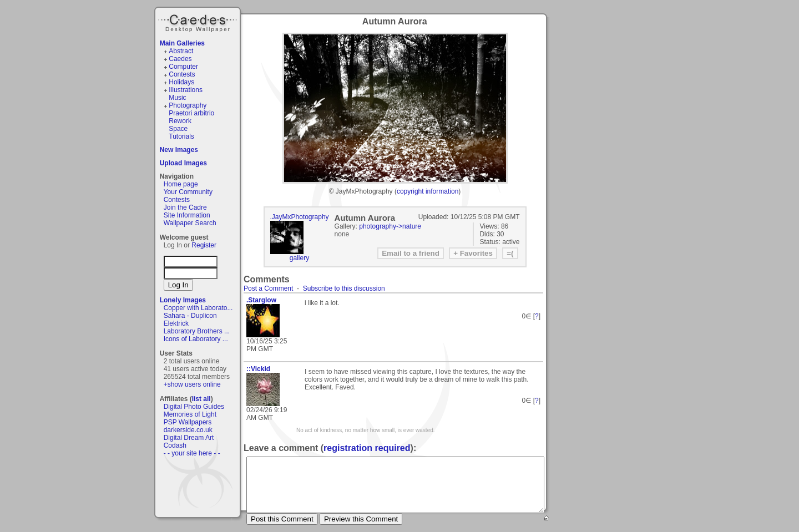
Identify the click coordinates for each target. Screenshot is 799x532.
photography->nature (390, 226)
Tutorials (181, 136)
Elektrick (176, 323)
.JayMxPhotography (300, 217)
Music (177, 98)
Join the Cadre (185, 207)
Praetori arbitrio (191, 113)
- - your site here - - (192, 453)
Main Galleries (182, 43)
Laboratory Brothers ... (197, 331)
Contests (182, 74)
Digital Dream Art (189, 438)
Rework (180, 121)
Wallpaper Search (190, 223)
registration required (367, 448)
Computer (183, 67)
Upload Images (183, 163)
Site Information (187, 215)
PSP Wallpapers (188, 422)
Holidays (181, 82)
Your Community (188, 192)
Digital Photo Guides (194, 407)
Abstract (181, 51)
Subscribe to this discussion (344, 288)
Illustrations (186, 90)
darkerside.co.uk (188, 430)
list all (201, 399)
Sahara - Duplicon (190, 316)
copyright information (428, 191)
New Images (179, 150)
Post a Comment (268, 288)
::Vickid (258, 369)
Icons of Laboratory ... (196, 339)
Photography (188, 105)
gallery (299, 258)
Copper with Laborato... (198, 308)
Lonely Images (183, 300)
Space (178, 129)
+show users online (192, 384)
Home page (181, 184)
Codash (175, 445)
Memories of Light (190, 414)
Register (204, 245)
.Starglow (261, 300)
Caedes (199, 22)
